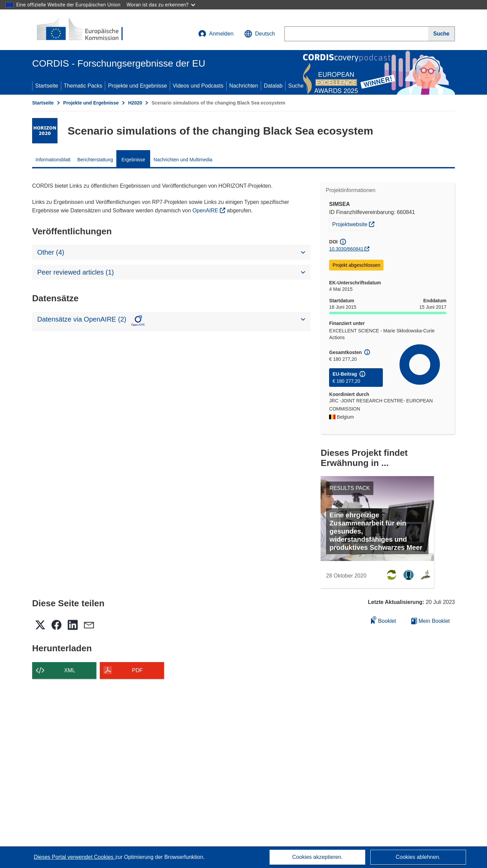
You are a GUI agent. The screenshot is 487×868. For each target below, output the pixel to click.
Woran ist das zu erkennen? (161, 5)
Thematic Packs (83, 86)
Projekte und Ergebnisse (137, 86)
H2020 (135, 103)
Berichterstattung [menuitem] (95, 160)
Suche (296, 86)
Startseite (47, 86)
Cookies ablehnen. (418, 857)
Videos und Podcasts (198, 86)
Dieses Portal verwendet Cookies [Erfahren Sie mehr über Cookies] (74, 857)
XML (70, 670)
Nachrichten (244, 86)
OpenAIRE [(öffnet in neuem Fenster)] (206, 210)
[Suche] (442, 34)
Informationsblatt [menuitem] (53, 160)
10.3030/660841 (346, 249)
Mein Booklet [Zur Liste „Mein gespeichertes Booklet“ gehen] (431, 621)
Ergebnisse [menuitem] (133, 160)
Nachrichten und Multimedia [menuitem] (183, 160)
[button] (260, 34)
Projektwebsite (355, 224)
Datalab (273, 86)
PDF (137, 670)
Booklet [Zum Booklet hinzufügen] (384, 620)
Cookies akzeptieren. (317, 857)
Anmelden (216, 34)
